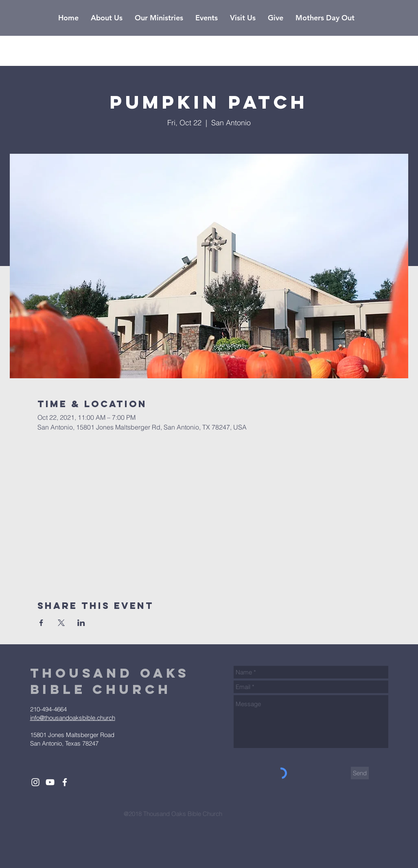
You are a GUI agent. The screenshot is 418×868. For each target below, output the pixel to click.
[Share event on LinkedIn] (81, 623)
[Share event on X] (61, 623)
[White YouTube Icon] (50, 782)
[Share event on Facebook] (41, 623)
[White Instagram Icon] (35, 782)
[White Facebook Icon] (65, 782)
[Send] (360, 773)
